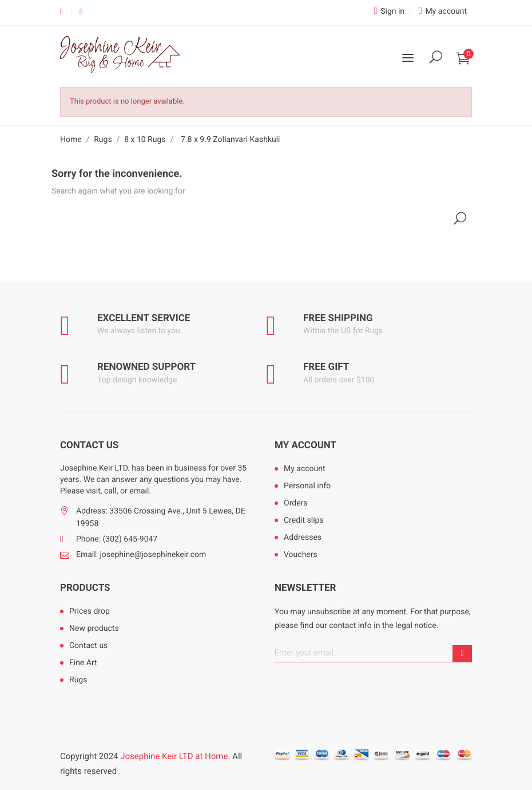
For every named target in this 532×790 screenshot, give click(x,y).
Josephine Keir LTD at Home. (175, 756)
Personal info (307, 486)
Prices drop (90, 611)
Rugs (78, 680)
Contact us (88, 646)
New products (94, 629)
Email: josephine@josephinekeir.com (141, 555)
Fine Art (83, 663)
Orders (296, 503)
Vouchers (301, 555)
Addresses (303, 538)
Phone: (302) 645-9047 (117, 539)
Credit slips (304, 520)
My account (305, 445)
